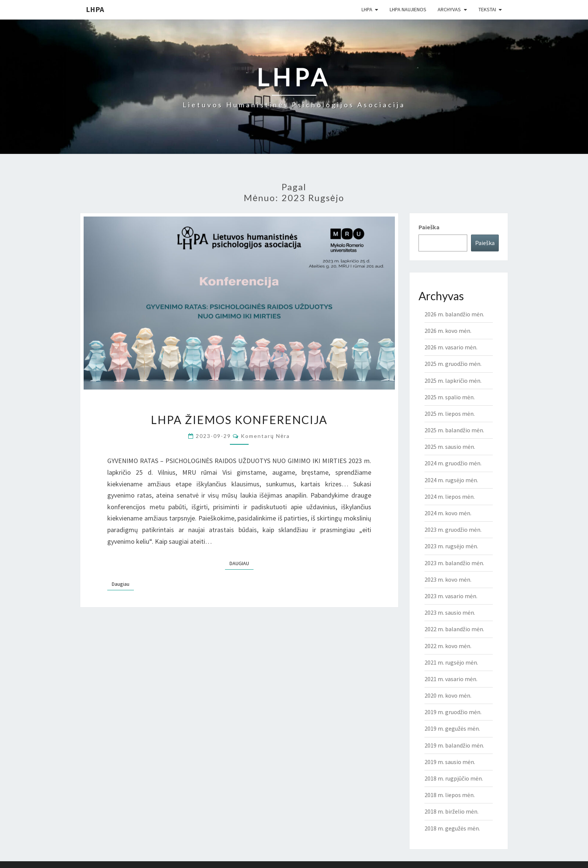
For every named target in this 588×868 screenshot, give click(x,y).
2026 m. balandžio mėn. (454, 314)
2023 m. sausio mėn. (450, 612)
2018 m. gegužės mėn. (452, 828)
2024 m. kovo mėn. (448, 513)
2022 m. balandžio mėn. (454, 629)
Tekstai (487, 9)
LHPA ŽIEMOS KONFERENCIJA (239, 420)
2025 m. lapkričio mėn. (453, 381)
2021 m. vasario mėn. (451, 679)
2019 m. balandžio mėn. (454, 745)
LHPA (95, 9)
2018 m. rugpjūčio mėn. (454, 778)
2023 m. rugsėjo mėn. (451, 546)
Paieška (429, 227)
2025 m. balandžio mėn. (454, 430)
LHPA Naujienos (408, 9)
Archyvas (449, 9)
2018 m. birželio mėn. (451, 811)
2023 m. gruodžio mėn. (453, 530)
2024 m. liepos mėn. (450, 496)
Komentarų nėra (265, 436)
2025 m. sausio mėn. (450, 447)
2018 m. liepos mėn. (450, 795)
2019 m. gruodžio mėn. (453, 712)
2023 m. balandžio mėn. (454, 563)
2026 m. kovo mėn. (448, 331)
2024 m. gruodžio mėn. (453, 463)
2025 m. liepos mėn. (450, 414)
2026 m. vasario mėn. (451, 347)
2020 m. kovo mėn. (448, 695)
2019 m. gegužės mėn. (452, 728)
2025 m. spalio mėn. (450, 397)
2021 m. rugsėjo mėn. (451, 662)
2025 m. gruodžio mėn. (453, 364)
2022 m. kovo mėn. (448, 646)
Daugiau (241, 563)
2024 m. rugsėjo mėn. (451, 480)
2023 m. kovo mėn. (448, 579)
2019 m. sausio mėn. (450, 762)
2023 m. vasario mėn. (451, 596)
